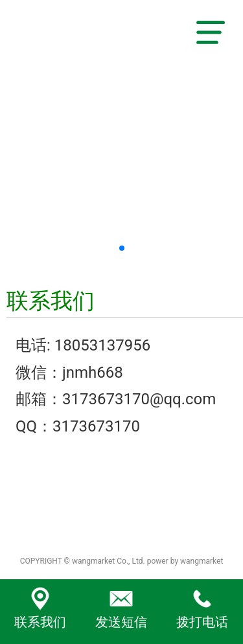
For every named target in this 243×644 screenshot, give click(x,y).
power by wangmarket (185, 561)
